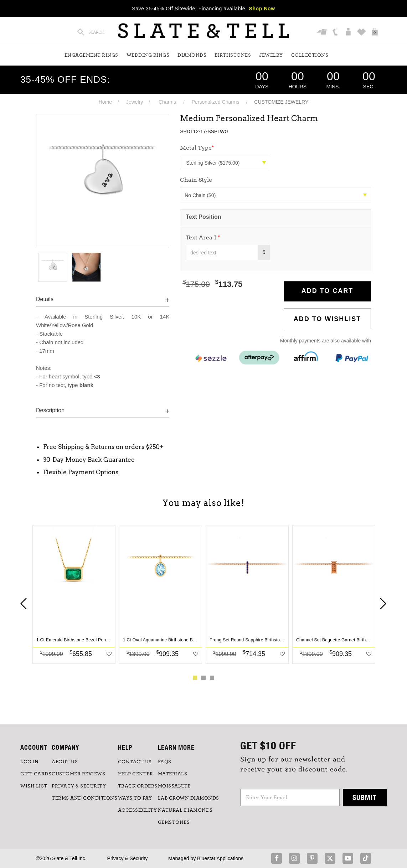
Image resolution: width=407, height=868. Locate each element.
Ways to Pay (135, 798)
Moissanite (174, 786)
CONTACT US (135, 762)
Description (50, 410)
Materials (173, 774)
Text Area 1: (203, 237)
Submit (365, 797)
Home (105, 102)
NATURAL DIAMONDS (185, 810)
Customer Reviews (78, 774)
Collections (310, 55)
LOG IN (29, 762)
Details (45, 299)
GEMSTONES (174, 822)
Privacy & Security (128, 858)
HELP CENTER (136, 774)
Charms (167, 102)
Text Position (203, 217)
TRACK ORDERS (138, 786)
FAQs (165, 762)
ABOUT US (65, 762)
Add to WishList (328, 319)
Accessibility (138, 810)
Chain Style (196, 180)
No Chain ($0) (276, 195)
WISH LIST (34, 786)
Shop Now (262, 9)
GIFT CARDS (36, 774)
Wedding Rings (148, 55)
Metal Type (197, 148)
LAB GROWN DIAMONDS (189, 798)
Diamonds (192, 55)
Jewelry (271, 55)
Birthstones (233, 55)
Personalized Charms (216, 102)
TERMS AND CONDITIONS (84, 798)
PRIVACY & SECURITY (79, 786)
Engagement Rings (91, 55)
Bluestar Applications (220, 858)
